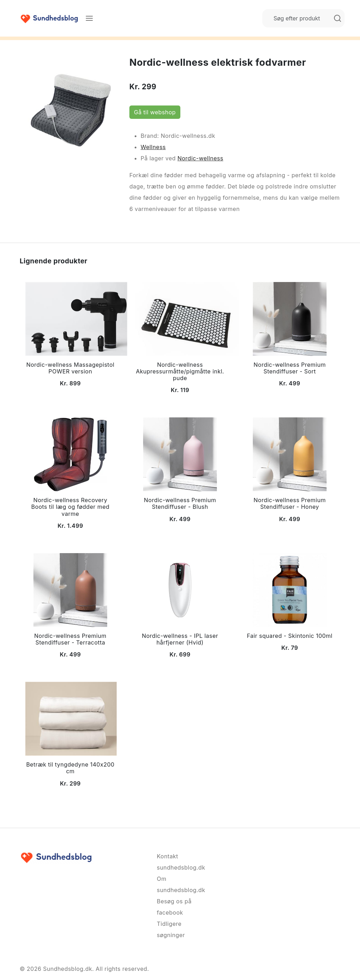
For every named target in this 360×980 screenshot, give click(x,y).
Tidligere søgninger (171, 929)
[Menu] (89, 18)
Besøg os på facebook (174, 907)
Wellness (153, 147)
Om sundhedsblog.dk (180, 884)
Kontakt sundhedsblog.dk (180, 862)
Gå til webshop (155, 112)
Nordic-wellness (200, 158)
